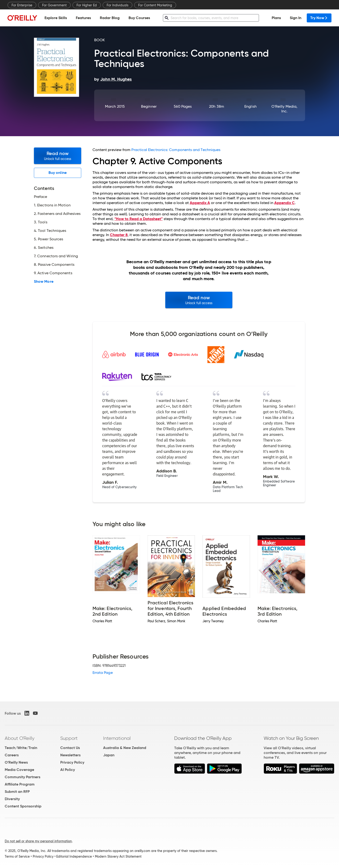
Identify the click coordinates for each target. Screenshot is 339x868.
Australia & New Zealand (125, 748)
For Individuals (117, 5)
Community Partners (22, 777)
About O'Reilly (20, 738)
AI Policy (68, 770)
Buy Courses (139, 18)
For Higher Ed (87, 5)
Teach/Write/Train (21, 748)
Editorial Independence (74, 856)
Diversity (12, 799)
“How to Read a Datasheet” (139, 219)
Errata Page (103, 673)
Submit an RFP (17, 792)
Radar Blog (110, 18)
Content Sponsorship (23, 806)
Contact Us (70, 748)
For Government (54, 5)
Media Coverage (19, 770)
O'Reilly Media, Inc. (284, 109)
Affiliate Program (20, 784)
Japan (109, 755)
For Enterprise (22, 5)
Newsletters (70, 755)
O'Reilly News (16, 762)
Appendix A (200, 203)
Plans (276, 18)
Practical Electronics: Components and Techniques (176, 150)
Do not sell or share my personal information (38, 841)
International (117, 738)
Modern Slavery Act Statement (118, 856)
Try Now (319, 18)
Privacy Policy (72, 762)
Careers (12, 755)
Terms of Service (17, 856)
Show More (44, 282)
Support (69, 738)
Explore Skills (56, 18)
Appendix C (285, 203)
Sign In (296, 18)
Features (83, 18)
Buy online (58, 173)
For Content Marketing (155, 5)
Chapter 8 (119, 235)
